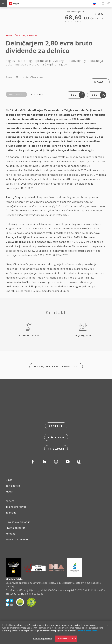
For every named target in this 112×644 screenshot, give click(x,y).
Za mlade (11, 513)
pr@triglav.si (83, 336)
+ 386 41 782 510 (29, 336)
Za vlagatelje (13, 486)
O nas (9, 480)
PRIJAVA (108, 4)
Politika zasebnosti (17, 540)
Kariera (10, 501)
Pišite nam (56, 437)
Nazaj (100, 82)
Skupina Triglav (15, 579)
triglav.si (56, 449)
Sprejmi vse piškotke (66, 639)
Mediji (19, 77)
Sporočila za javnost (34, 77)
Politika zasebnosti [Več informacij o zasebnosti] (87, 631)
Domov (9, 77)
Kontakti (56, 426)
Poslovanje (16, 94)
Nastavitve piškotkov (43, 639)
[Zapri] (107, 626)
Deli (78, 95)
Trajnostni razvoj (16, 507)
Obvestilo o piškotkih (18, 522)
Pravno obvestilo (16, 528)
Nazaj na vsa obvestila (56, 366)
